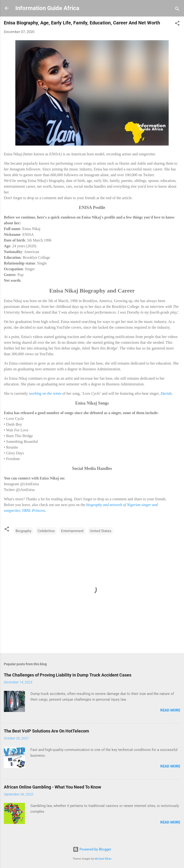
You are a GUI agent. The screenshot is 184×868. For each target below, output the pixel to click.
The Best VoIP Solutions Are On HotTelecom (46, 731)
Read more (170, 710)
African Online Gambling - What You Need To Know (52, 787)
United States (101, 531)
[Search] (177, 10)
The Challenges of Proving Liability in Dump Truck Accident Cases (68, 675)
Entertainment (72, 531)
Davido (166, 393)
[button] (177, 24)
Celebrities (46, 531)
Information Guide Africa (47, 8)
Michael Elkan (103, 859)
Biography (23, 531)
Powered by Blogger (92, 849)
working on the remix (45, 393)
